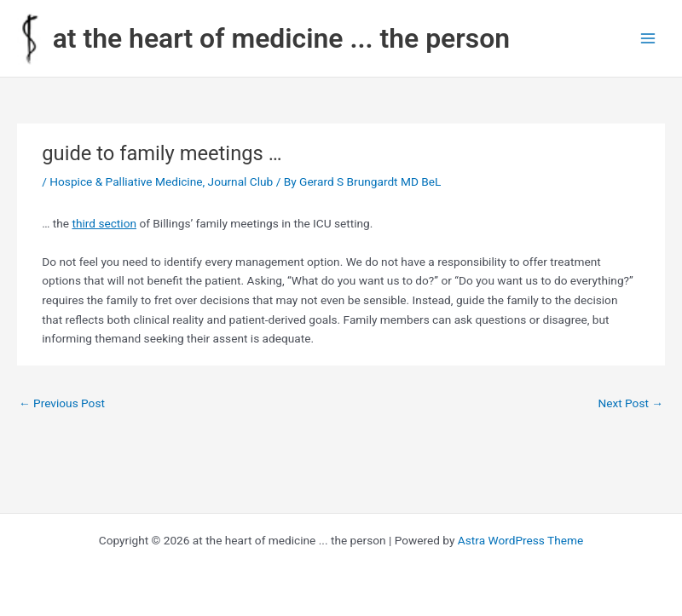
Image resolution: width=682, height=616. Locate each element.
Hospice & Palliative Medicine (126, 181)
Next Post (630, 403)
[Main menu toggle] (648, 39)
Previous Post (62, 403)
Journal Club (241, 181)
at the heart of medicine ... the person (281, 38)
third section (104, 223)
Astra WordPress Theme (520, 540)
